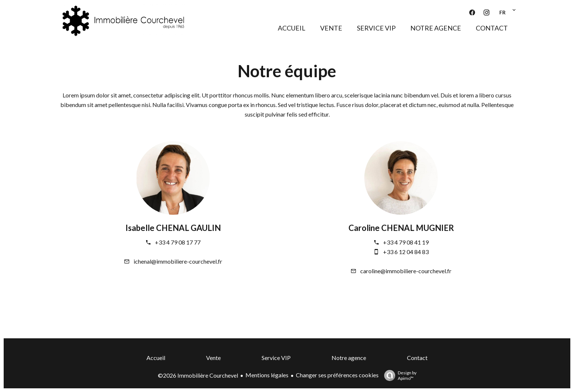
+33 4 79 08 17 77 (178, 242)
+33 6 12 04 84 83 (406, 252)
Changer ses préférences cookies (337, 375)
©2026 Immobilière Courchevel (198, 375)
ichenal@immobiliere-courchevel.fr (178, 261)
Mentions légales (267, 375)
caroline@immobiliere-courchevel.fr (406, 271)
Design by (398, 375)
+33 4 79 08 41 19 (406, 242)
